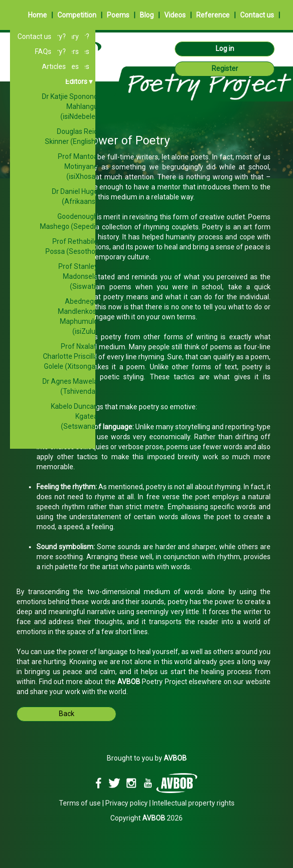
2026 (162, 818)
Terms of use (80, 803)
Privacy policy (127, 803)
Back (67, 714)
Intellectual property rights (193, 803)
